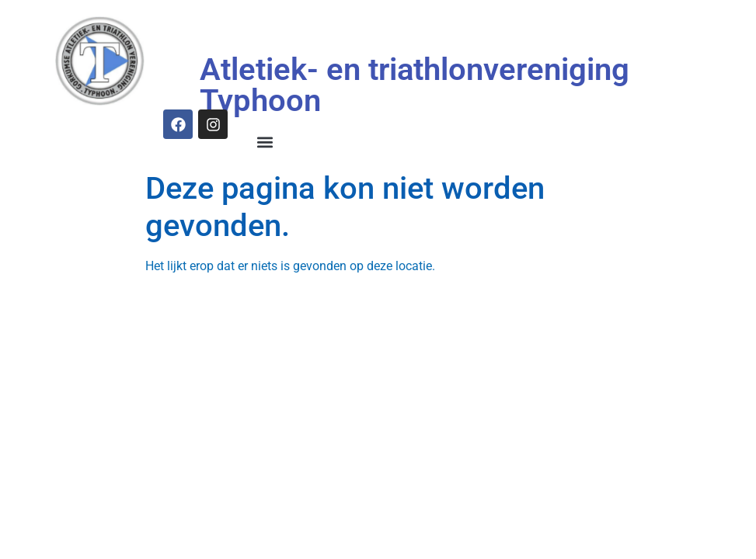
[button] (265, 142)
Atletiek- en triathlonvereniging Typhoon (415, 85)
